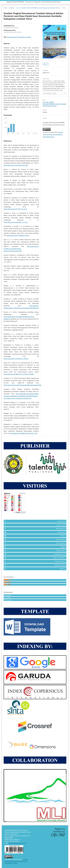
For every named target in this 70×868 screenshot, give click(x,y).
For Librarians (8, 600)
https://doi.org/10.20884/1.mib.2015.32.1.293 (24, 433)
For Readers (8, 595)
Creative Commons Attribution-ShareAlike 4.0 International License (53, 134)
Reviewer (63, 536)
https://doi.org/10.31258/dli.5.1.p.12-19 (16, 222)
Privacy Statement (61, 543)
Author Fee (63, 569)
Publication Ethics (61, 529)
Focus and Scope (61, 525)
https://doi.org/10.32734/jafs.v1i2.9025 (19, 37)
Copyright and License (60, 554)
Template (63, 547)
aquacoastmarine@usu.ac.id (17, 843)
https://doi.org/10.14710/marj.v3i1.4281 (16, 165)
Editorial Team (62, 532)
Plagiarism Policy (61, 550)
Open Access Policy (60, 561)
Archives (12, 8)
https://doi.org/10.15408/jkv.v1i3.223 (18, 235)
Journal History (61, 521)
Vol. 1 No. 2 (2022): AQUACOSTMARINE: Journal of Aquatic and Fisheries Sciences (38, 8)
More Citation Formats (50, 93)
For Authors (8, 598)
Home (5, 8)
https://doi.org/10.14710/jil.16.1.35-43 (15, 209)
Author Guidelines (61, 540)
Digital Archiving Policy (59, 558)
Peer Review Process (60, 565)
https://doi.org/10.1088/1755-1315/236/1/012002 (19, 374)
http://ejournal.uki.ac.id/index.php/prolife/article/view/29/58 (22, 385)
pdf (46, 64)
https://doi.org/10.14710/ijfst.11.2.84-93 (16, 359)
